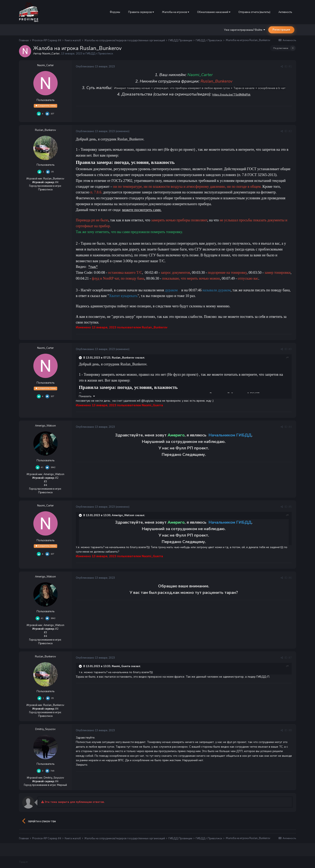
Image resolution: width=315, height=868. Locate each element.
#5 (290, 507)
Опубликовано (95, 67)
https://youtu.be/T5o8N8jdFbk (231, 95)
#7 (290, 658)
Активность (285, 12)
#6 (290, 578)
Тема (23, 862)
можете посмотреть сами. (142, 210)
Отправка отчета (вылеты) (254, 12)
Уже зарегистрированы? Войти (245, 30)
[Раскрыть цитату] (81, 358)
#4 (290, 427)
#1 (290, 67)
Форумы (115, 12)
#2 (290, 131)
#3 (290, 349)
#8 (290, 730)
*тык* (93, 267)
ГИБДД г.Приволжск (99, 54)
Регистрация (281, 30)
